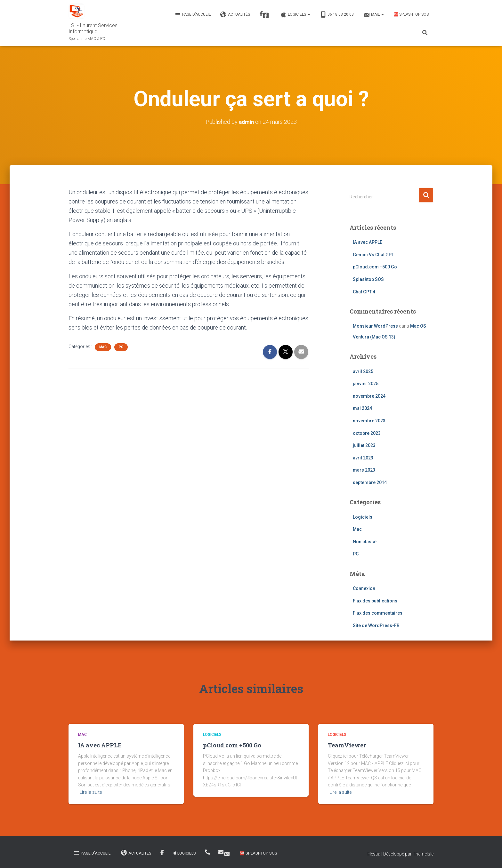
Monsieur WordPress (375, 326)
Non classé (365, 542)
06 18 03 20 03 (337, 15)
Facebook (266, 16)
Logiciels (295, 15)
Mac (103, 347)
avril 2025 (363, 371)
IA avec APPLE (368, 242)
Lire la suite (91, 792)
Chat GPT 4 (364, 291)
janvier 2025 (366, 384)
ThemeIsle (423, 854)
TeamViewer (347, 745)
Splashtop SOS (368, 279)
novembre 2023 (369, 421)
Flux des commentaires (378, 613)
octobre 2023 (367, 433)
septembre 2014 (370, 482)
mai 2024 (362, 408)
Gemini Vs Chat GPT (373, 255)
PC (121, 347)
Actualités (235, 15)
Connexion (364, 588)
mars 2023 (364, 470)
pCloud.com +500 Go (375, 267)
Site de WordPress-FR (376, 625)
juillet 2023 (364, 445)
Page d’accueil (193, 15)
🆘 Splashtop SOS (411, 14)
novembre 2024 (369, 396)
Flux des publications (375, 601)
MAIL (374, 15)
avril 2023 (363, 458)
